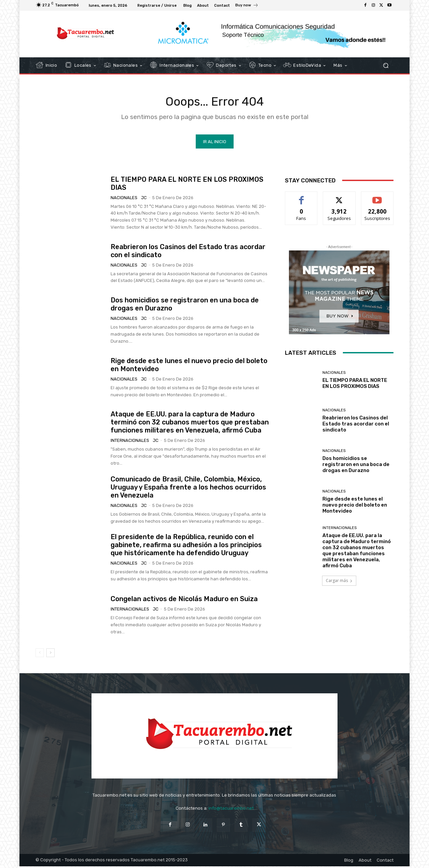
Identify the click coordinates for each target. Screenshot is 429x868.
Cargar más (339, 582)
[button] (386, 66)
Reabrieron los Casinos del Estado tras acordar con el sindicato (356, 425)
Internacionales (130, 442)
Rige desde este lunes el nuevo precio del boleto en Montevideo (355, 507)
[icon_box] (247, 6)
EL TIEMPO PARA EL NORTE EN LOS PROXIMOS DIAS (355, 385)
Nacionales (124, 199)
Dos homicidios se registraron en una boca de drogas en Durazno (356, 466)
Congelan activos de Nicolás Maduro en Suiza (184, 601)
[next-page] (50, 655)
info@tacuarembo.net (231, 810)
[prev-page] (40, 655)
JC (144, 199)
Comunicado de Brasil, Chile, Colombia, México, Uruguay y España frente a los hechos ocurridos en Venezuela (188, 489)
